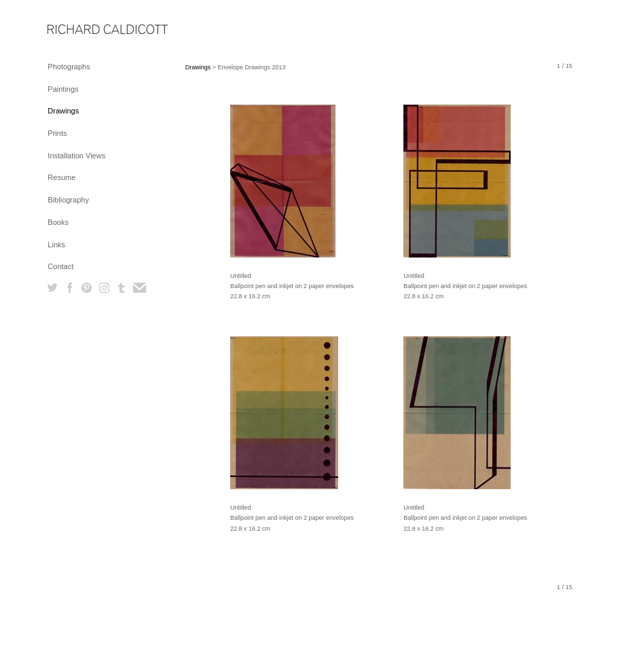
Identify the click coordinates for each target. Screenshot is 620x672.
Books (58, 222)
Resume (61, 177)
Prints (57, 133)
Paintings (63, 89)
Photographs (69, 67)
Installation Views (76, 156)
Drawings (63, 111)
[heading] (81, 30)
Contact (60, 266)
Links (56, 245)
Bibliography (68, 200)
